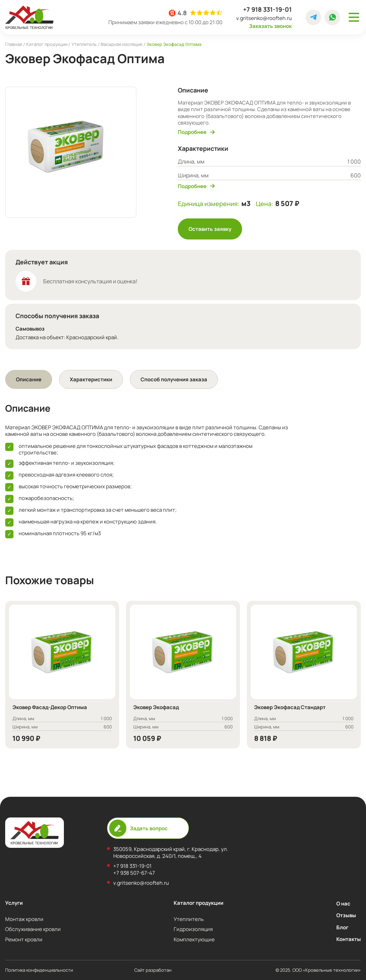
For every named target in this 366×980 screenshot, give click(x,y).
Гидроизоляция (193, 929)
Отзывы (346, 915)
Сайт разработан (174, 970)
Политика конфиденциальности (39, 970)
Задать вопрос (138, 828)
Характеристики (91, 379)
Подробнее (196, 132)
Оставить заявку (210, 229)
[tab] (29, 379)
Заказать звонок (270, 26)
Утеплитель (189, 919)
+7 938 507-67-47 (134, 873)
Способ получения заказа (174, 379)
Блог (342, 927)
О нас (343, 903)
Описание (29, 379)
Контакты (349, 939)
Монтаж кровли (24, 919)
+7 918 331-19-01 (267, 9)
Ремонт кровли (24, 939)
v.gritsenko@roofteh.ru (264, 18)
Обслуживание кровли (33, 929)
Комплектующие (194, 939)
